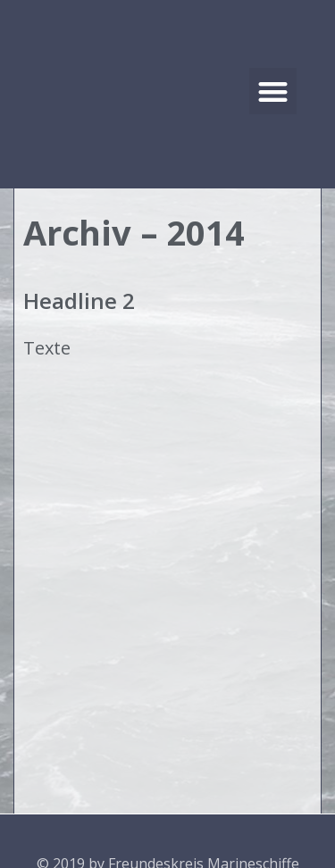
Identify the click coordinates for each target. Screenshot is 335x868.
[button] (273, 92)
